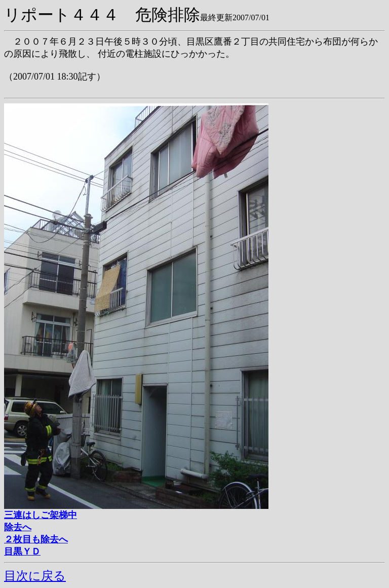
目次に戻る (35, 576)
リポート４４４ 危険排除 (102, 15)
